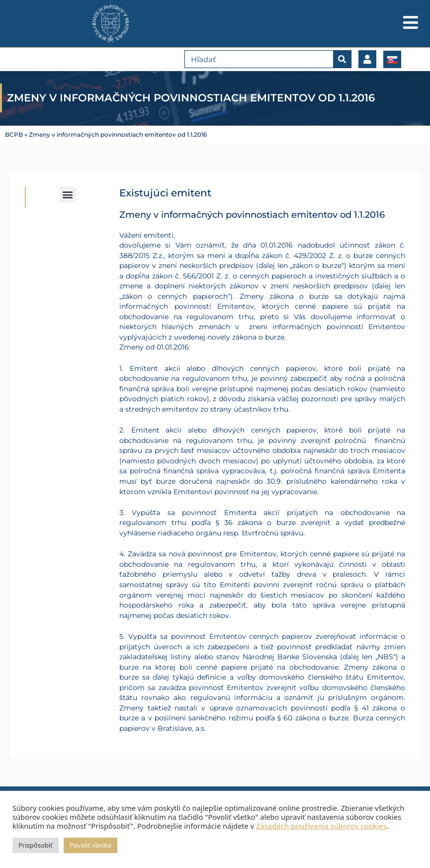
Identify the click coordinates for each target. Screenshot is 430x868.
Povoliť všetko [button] (90, 845)
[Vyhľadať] (342, 59)
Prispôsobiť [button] (36, 845)
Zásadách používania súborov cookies (321, 826)
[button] (68, 195)
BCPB (14, 135)
